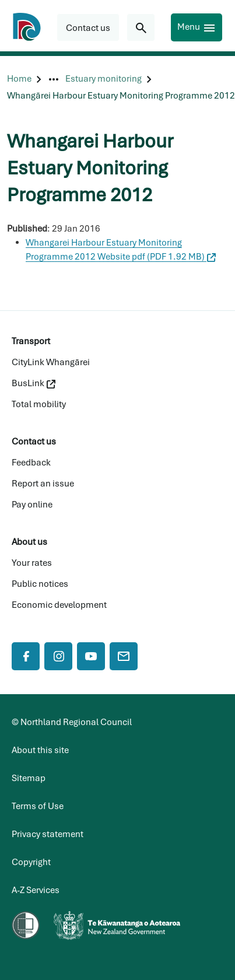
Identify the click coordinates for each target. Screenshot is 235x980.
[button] (88, 27)
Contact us (34, 442)
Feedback (31, 463)
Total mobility (39, 404)
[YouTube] (91, 656)
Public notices (40, 584)
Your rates (32, 563)
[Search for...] (141, 27)
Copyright (31, 862)
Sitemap (29, 778)
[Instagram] (58, 656)
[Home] (19, 79)
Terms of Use (38, 806)
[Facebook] (26, 656)
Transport (31, 341)
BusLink (34, 383)
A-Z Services (36, 890)
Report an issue (43, 484)
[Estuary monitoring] (104, 79)
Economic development (59, 605)
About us (29, 542)
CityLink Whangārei (51, 362)
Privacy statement (48, 834)
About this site (40, 750)
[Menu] (197, 27)
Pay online (32, 505)
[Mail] (124, 656)
